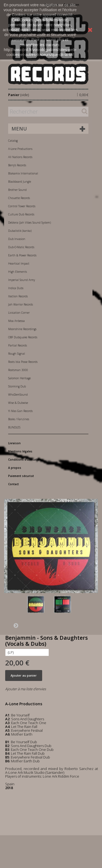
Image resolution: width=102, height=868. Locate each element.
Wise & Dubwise (18, 403)
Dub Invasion (17, 239)
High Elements (18, 272)
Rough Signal (17, 354)
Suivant (16, 625)
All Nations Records (20, 157)
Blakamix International (23, 173)
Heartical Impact (19, 263)
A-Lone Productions (20, 149)
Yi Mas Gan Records (20, 411)
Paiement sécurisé (21, 476)
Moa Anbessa (16, 321)
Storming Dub (17, 386)
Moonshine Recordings (22, 329)
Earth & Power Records (22, 255)
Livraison (14, 443)
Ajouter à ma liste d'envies (26, 689)
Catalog (13, 141)
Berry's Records (17, 165)
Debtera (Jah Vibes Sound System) (30, 223)
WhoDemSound (18, 395)
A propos (15, 468)
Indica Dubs (16, 288)
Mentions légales (20, 451)
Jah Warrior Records (21, 304)
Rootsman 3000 (18, 370)
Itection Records (18, 296)
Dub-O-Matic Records (21, 247)
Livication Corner (19, 313)
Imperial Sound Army (22, 280)
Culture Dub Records (21, 214)
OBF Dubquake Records (23, 337)
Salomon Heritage (19, 378)
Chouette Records (19, 198)
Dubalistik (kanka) (20, 231)
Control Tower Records (22, 206)
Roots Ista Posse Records (23, 362)
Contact (13, 484)
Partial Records (18, 345)
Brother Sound (17, 190)
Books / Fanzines (19, 419)
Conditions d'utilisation (25, 460)
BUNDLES (14, 427)
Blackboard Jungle (20, 182)
